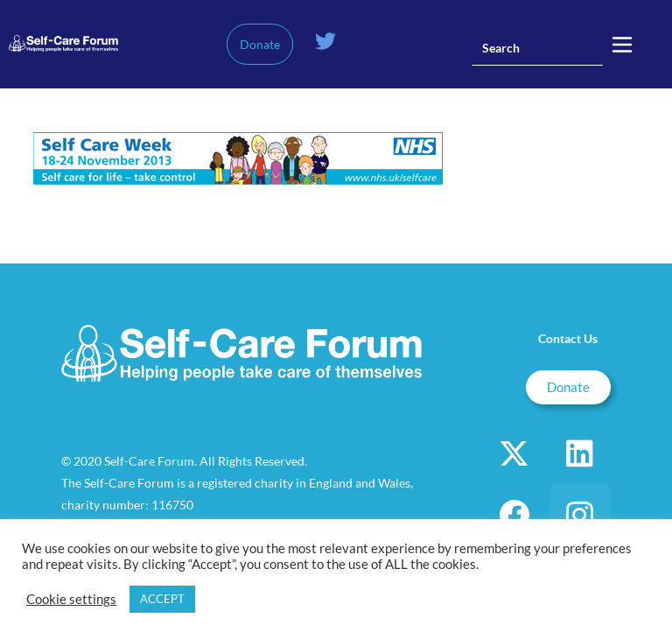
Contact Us (568, 338)
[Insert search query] (537, 48)
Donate (260, 44)
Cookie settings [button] (71, 599)
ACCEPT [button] (162, 599)
